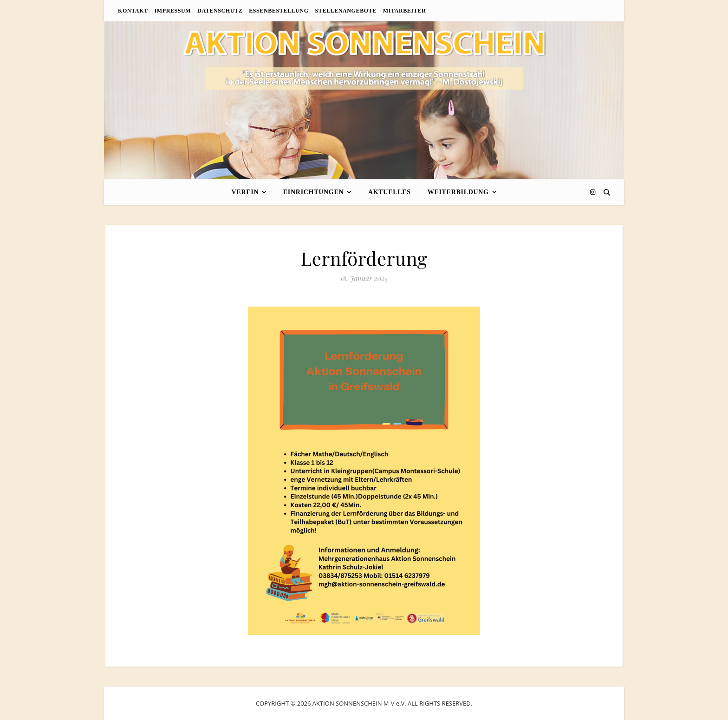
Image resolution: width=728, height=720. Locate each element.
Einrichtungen (313, 192)
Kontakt (133, 11)
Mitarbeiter (404, 11)
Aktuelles (390, 192)
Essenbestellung (279, 11)
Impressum (173, 11)
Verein (245, 192)
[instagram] (593, 192)
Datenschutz (220, 11)
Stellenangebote (346, 11)
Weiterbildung (458, 192)
